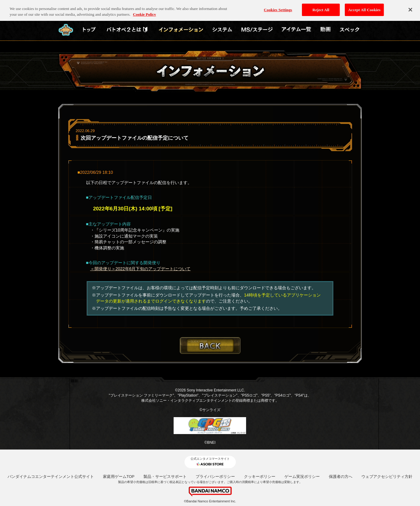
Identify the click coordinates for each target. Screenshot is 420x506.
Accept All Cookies (364, 6)
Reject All (321, 6)
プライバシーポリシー (215, 477)
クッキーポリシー (260, 477)
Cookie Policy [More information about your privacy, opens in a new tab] (144, 11)
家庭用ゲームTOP (119, 477)
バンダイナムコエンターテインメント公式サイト (51, 477)
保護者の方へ (341, 477)
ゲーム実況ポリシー (302, 477)
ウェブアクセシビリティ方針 (387, 477)
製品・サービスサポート (165, 477)
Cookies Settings (278, 6)
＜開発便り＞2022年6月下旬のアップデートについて (141, 269)
